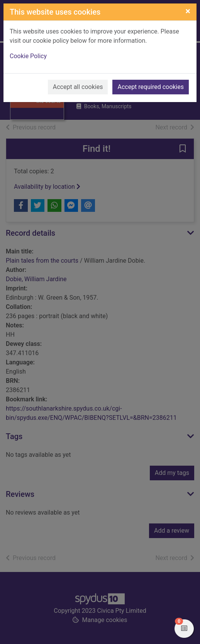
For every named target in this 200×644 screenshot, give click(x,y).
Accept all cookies (78, 87)
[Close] (188, 11)
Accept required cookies (151, 87)
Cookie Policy (28, 56)
